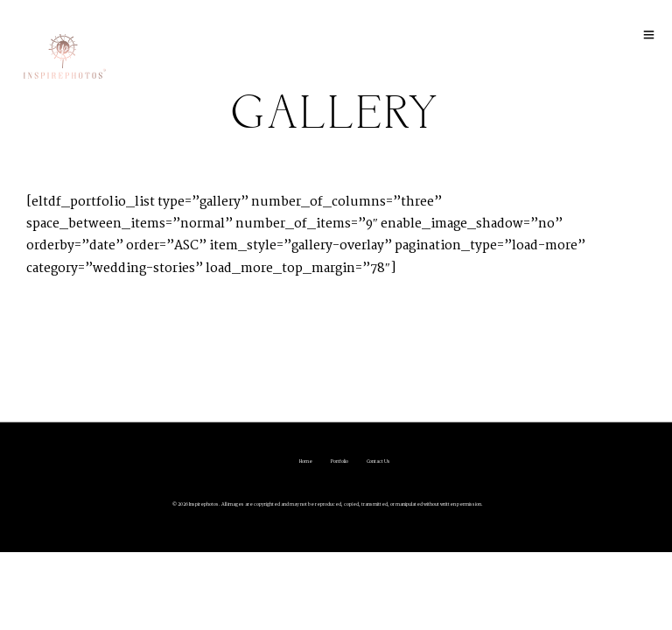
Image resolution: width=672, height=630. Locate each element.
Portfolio (339, 462)
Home (306, 462)
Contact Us (378, 462)
